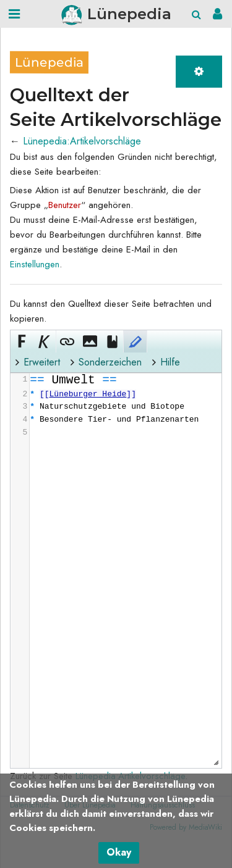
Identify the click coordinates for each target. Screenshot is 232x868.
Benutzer (65, 205)
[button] (22, 341)
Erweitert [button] (42, 362)
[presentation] (125, 407)
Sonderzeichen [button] (110, 362)
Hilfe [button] (170, 362)
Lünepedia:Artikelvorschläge (82, 141)
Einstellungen (35, 264)
